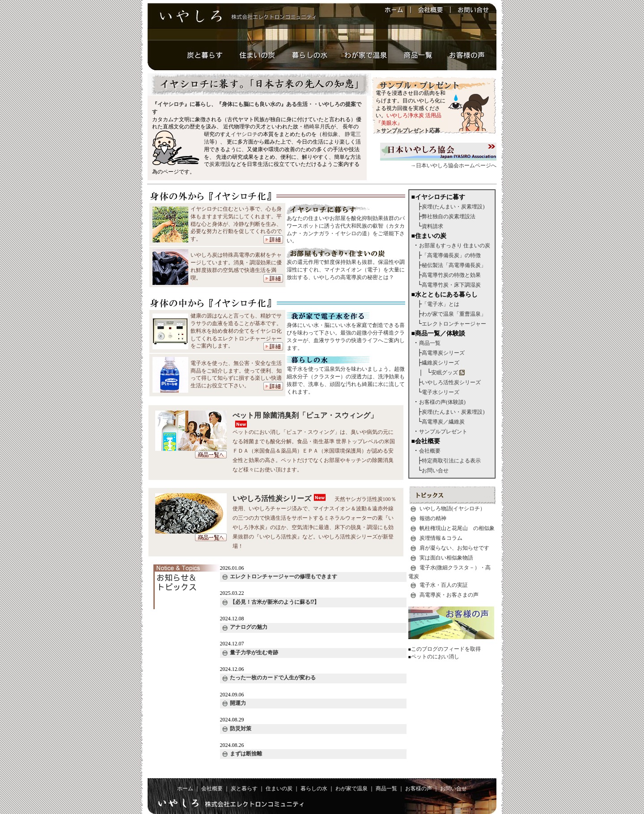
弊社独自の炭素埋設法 (449, 216)
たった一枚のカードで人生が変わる (269, 678)
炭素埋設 (220, 164)
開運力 (234, 703)
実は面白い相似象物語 (446, 558)
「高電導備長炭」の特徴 (451, 255)
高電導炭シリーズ (443, 353)
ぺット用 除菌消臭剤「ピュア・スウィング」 (305, 415)
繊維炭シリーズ (441, 363)
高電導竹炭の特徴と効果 (451, 275)
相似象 (330, 134)
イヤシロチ (244, 134)
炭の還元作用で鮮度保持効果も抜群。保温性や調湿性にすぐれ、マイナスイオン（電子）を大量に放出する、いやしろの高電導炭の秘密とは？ (346, 267)
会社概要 (430, 451)
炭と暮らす (244, 789)
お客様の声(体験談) (442, 402)
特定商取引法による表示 (451, 461)
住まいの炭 (279, 789)
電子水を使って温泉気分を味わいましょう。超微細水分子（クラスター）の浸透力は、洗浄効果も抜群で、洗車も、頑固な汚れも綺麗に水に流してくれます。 (346, 377)
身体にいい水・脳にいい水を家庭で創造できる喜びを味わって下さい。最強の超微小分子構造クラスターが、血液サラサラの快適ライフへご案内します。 (346, 334)
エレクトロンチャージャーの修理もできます (280, 577)
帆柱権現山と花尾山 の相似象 (457, 528)
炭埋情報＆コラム (441, 538)
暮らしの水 (314, 789)
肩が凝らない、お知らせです (454, 548)
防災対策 (237, 729)
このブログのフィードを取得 (446, 649)
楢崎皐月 (314, 127)
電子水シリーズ (441, 392)
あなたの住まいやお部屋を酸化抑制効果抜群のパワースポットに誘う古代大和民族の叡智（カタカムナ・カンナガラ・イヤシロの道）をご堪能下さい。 (346, 227)
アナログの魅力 (245, 627)
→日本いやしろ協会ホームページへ (438, 163)
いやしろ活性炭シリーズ (272, 498)
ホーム (185, 789)
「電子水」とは (441, 304)
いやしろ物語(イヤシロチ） (453, 509)
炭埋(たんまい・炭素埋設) (453, 207)
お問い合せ (435, 471)
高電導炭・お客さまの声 (449, 594)
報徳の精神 (433, 518)
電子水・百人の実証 (444, 585)
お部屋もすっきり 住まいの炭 (455, 246)
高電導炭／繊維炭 (443, 422)
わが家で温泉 (352, 789)
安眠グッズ (445, 373)
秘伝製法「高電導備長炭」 (454, 265)
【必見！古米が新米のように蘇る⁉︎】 (271, 602)
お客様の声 (419, 789)
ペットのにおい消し (435, 657)
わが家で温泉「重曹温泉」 (454, 314)
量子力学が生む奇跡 (250, 653)
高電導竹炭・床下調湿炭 (451, 285)
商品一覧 (430, 343)
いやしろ (329, 104)
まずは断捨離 (242, 754)
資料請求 (432, 226)
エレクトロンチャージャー (454, 324)
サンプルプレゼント (443, 432)
